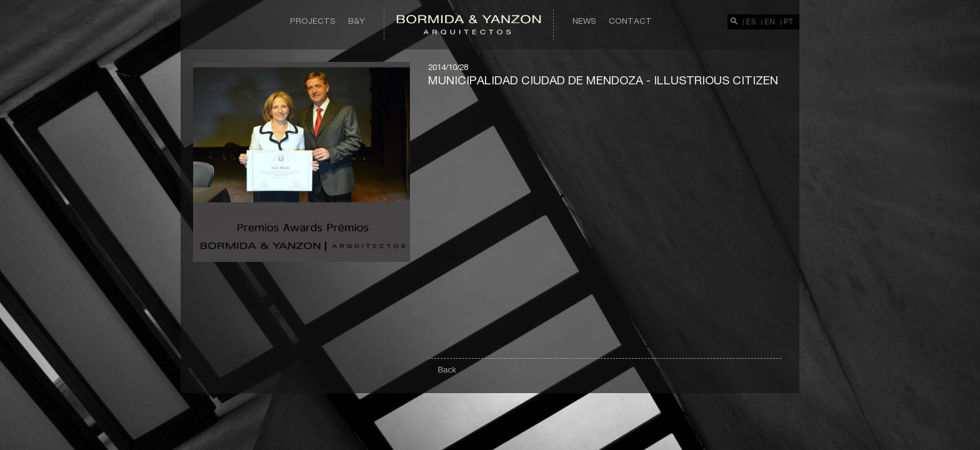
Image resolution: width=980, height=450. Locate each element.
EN (770, 22)
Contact (630, 21)
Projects (313, 21)
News (584, 21)
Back (447, 370)
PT (788, 22)
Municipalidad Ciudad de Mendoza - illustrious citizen (603, 80)
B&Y (357, 21)
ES (751, 22)
